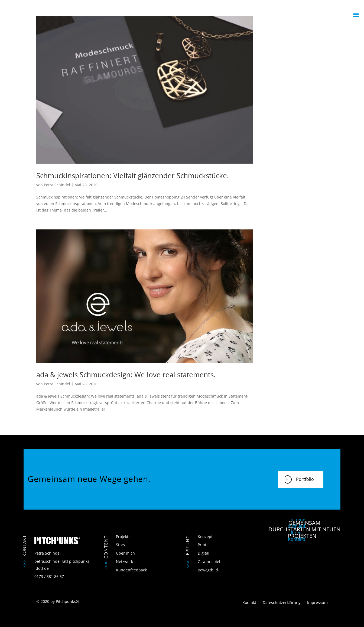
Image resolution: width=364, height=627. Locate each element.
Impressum (317, 602)
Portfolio (299, 479)
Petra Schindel (57, 185)
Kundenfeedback (131, 570)
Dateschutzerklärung (282, 602)
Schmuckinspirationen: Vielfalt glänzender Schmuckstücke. (133, 175)
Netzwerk (124, 562)
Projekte (123, 537)
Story (121, 545)
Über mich (125, 553)
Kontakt (250, 602)
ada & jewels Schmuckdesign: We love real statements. (126, 375)
